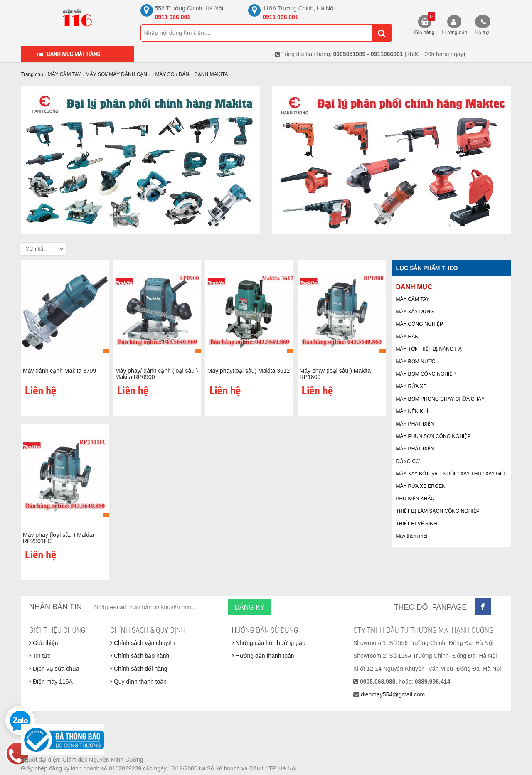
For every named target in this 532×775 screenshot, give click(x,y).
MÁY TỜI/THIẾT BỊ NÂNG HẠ (429, 349)
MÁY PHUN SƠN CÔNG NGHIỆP (433, 436)
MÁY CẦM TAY (413, 299)
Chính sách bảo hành (140, 656)
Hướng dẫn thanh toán (263, 656)
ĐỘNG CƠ (408, 461)
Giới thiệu (43, 643)
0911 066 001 (173, 17)
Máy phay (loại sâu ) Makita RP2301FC (58, 538)
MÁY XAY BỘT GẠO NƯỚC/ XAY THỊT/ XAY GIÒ (451, 474)
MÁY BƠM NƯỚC (416, 362)
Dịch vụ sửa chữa (54, 669)
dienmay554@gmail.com (393, 694)
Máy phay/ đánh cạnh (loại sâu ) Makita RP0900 (157, 374)
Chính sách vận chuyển (143, 643)
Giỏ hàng (425, 24)
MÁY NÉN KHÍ (412, 411)
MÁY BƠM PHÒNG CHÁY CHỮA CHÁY (441, 399)
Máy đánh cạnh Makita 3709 (59, 371)
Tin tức (40, 656)
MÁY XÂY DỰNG (415, 312)
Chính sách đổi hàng (139, 669)
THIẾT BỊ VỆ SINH (417, 524)
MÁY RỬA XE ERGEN (421, 486)
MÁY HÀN (407, 337)
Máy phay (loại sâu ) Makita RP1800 (335, 374)
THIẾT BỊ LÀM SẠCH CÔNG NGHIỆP (438, 511)
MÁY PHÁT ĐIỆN (415, 424)
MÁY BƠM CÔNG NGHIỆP (426, 374)
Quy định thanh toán (138, 682)
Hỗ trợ (482, 32)
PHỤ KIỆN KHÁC (415, 499)
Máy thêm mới (412, 536)
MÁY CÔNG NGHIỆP (420, 324)
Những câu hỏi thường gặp (269, 643)
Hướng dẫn (455, 32)
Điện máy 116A (51, 682)
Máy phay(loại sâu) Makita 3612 (249, 371)
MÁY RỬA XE (411, 386)
